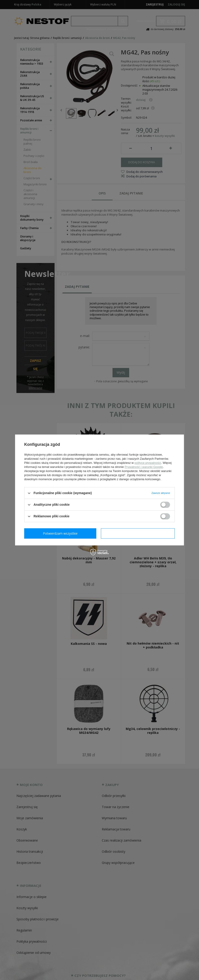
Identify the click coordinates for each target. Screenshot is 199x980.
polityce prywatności (148, 463)
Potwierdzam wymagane (61, 533)
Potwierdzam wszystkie (139, 533)
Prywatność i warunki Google (144, 467)
